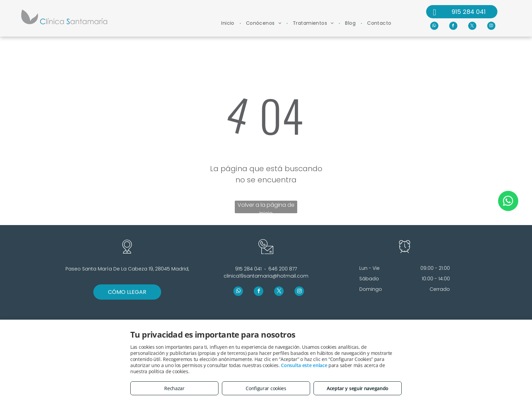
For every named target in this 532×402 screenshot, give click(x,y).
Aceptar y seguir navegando (358, 388)
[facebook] (453, 27)
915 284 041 (248, 269)
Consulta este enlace (304, 365)
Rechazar (174, 388)
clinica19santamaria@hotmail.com (266, 276)
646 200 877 (283, 269)
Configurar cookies (266, 388)
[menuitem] (229, 23)
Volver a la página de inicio (266, 207)
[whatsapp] (434, 27)
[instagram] (491, 27)
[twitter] (472, 27)
